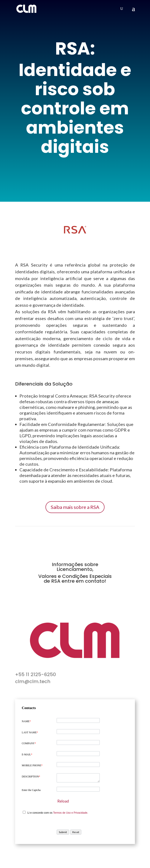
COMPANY (29, 743)
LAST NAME (30, 732)
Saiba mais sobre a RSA (75, 507)
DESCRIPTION (31, 777)
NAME (26, 721)
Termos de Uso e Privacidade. (71, 813)
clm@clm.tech (33, 681)
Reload (63, 801)
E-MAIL (27, 754)
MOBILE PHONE (32, 765)
